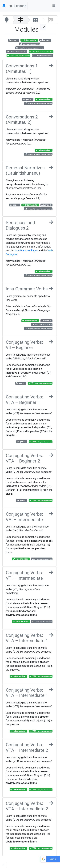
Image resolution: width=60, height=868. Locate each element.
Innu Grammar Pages (26, 251)
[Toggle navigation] (54, 6)
